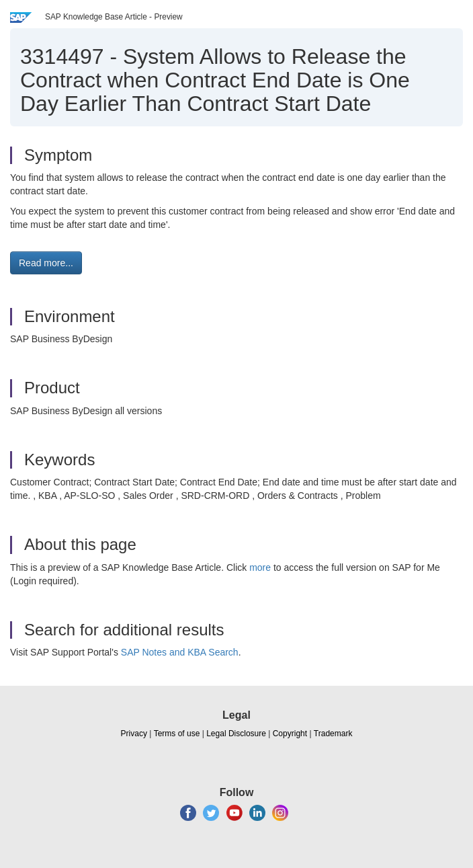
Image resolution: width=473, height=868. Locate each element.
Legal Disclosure (236, 734)
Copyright (290, 734)
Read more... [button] (46, 263)
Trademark (333, 734)
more (260, 567)
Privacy (134, 734)
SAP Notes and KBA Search (180, 652)
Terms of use (177, 734)
